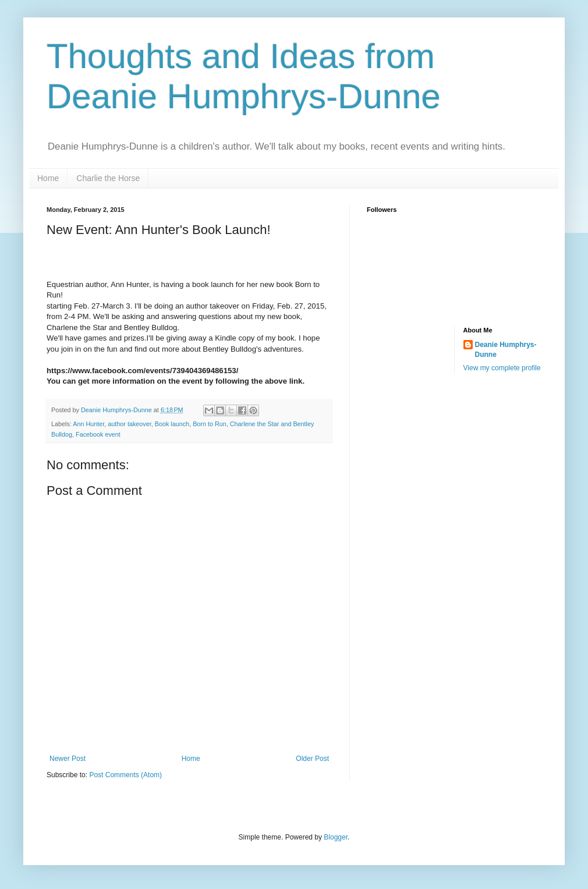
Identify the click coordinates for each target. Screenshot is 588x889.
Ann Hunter (88, 424)
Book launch (172, 424)
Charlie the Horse (108, 178)
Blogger (336, 837)
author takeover (129, 424)
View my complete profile (502, 368)
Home (48, 178)
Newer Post (68, 759)
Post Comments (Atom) (125, 775)
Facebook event (98, 434)
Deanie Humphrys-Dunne (506, 350)
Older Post (312, 759)
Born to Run (210, 424)
